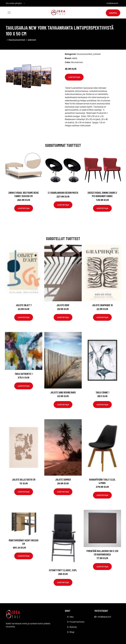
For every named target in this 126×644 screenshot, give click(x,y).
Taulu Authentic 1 (24, 374)
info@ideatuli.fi (112, 3)
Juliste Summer (63, 479)
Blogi (72, 632)
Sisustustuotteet (17, 40)
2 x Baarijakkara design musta (63, 193)
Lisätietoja (74, 77)
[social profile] (24, 3)
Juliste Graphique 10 (102, 305)
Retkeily (73, 627)
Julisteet (32, 40)
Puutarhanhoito (77, 622)
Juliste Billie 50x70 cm (24, 479)
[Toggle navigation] (9, 13)
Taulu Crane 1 (102, 392)
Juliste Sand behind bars (63, 392)
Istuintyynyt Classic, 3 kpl (63, 570)
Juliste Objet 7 (24, 305)
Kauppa (113, 13)
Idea (71, 617)
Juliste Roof (63, 305)
